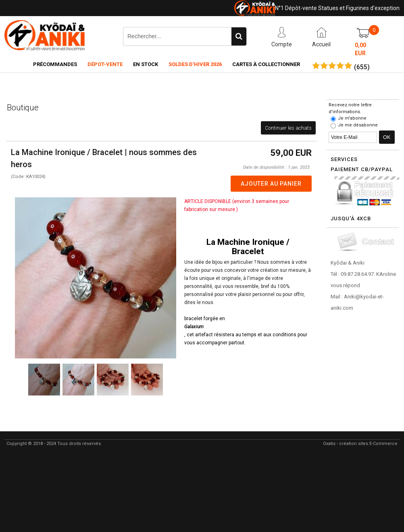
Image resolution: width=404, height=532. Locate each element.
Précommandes (55, 64)
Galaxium (194, 327)
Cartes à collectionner (266, 64)
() (362, 67)
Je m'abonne (352, 118)
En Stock (146, 64)
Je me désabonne (358, 125)
